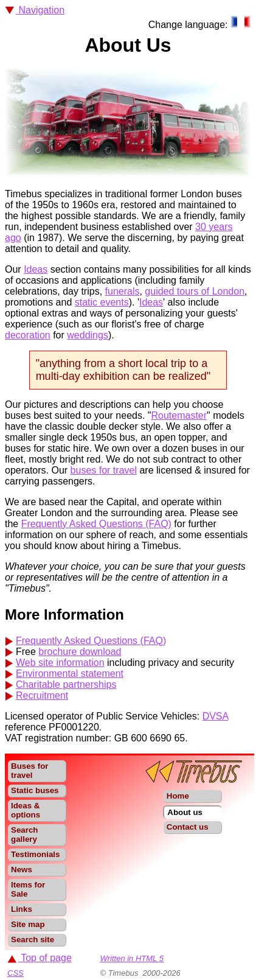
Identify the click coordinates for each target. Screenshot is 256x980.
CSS (16, 973)
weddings (88, 335)
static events (102, 302)
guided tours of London (195, 291)
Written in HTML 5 (132, 958)
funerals (123, 291)
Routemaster (179, 415)
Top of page (40, 958)
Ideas (36, 269)
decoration (28, 335)
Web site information (60, 663)
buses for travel (104, 470)
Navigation (35, 10)
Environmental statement (70, 674)
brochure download (80, 652)
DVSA (216, 716)
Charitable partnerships (66, 684)
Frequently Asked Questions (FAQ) (96, 524)
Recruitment (42, 695)
